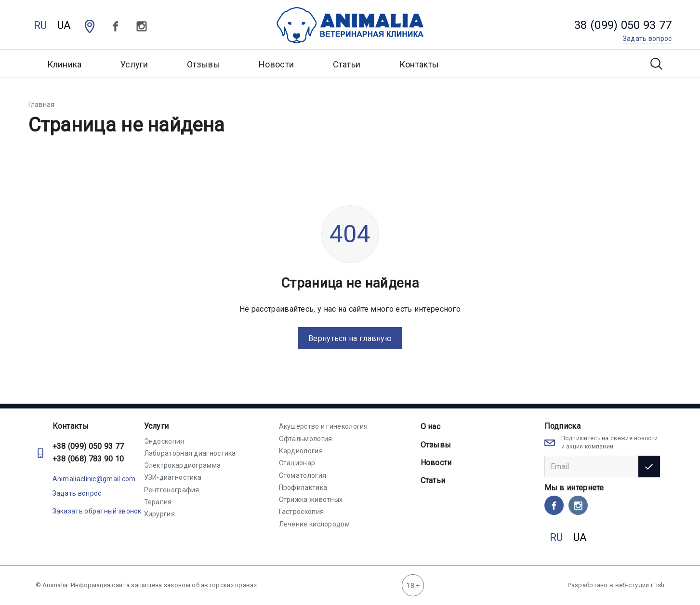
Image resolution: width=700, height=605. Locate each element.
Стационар (297, 463)
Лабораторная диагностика (190, 453)
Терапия (158, 502)
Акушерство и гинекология (324, 426)
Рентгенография (172, 490)
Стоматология (303, 475)
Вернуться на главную (350, 338)
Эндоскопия (164, 441)
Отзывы (204, 64)
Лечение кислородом (314, 524)
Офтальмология (306, 439)
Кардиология (301, 451)
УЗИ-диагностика (173, 477)
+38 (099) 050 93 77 (88, 446)
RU (40, 25)
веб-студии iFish (640, 585)
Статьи (347, 64)
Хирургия (159, 514)
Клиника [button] (65, 64)
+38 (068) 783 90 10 (88, 459)
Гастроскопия (302, 512)
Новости (276, 64)
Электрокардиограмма (183, 465)
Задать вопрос (77, 493)
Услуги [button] (134, 64)
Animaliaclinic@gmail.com (94, 479)
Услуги (157, 426)
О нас (431, 427)
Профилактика (303, 487)
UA (64, 25)
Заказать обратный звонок (97, 511)
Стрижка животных (311, 500)
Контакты (419, 64)
